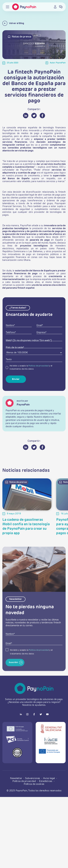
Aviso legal (49, 778)
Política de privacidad (39, 366)
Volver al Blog (13, 23)
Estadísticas (46, 781)
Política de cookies (34, 784)
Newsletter (16, 778)
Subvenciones (33, 778)
